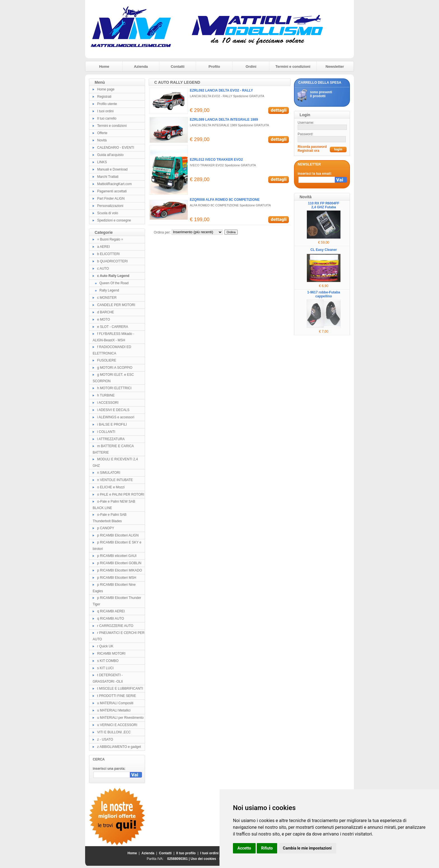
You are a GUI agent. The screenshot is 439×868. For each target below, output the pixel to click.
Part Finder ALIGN (111, 199)
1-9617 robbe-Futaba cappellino (324, 294)
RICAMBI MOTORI (111, 654)
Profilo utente (107, 104)
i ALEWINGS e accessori (116, 417)
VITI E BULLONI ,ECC (114, 732)
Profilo (214, 66)
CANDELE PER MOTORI (116, 305)
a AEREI (103, 247)
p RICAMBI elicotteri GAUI (117, 556)
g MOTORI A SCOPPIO (115, 368)
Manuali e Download (112, 169)
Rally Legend (109, 290)
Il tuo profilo (186, 853)
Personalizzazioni (110, 206)
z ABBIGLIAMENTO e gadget (119, 747)
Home (104, 66)
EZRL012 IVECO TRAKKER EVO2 (216, 160)
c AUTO (103, 269)
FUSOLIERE (107, 360)
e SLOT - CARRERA (113, 327)
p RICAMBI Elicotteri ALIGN (118, 535)
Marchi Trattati (108, 177)
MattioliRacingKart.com (114, 184)
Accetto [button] (244, 848)
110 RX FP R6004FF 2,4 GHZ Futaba (324, 205)
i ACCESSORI (108, 403)
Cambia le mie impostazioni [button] (307, 848)
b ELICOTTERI (108, 254)
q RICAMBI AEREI (111, 611)
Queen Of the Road (114, 283)
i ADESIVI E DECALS (113, 410)
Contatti (178, 66)
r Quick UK (105, 646)
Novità (102, 140)
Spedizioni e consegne (114, 220)
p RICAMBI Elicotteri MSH (117, 578)
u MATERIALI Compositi (115, 703)
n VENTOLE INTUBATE (115, 480)
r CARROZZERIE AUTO (115, 626)
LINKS (102, 162)
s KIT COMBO (108, 661)
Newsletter (335, 66)
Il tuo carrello (107, 118)
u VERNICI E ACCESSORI (117, 725)
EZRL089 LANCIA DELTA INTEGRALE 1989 (224, 120)
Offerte (102, 133)
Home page (106, 89)
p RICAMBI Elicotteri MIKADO (120, 570)
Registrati (104, 97)
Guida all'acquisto (110, 155)
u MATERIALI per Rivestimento (120, 718)
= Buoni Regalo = (110, 239)
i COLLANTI (106, 432)
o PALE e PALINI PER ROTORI (121, 494)
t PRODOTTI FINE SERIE (117, 696)
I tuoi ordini (105, 111)
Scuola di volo (108, 213)
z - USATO (105, 739)
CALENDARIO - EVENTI (116, 148)
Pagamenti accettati (112, 191)
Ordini (251, 66)
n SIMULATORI (109, 473)
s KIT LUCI (105, 668)
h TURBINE (106, 395)
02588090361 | (179, 859)
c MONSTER (107, 298)
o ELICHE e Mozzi (111, 487)
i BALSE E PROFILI (112, 424)
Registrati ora (308, 151)
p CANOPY (106, 528)
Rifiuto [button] (267, 848)
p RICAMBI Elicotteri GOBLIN (119, 563)
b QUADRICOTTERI (112, 261)
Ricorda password (312, 147)
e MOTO (104, 319)
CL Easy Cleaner (324, 250)
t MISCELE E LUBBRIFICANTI (120, 689)
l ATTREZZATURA (111, 439)
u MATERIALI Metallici (114, 710)
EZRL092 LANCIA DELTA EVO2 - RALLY (221, 90)
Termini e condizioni (293, 66)
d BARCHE (106, 312)
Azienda (141, 66)
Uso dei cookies (203, 859)
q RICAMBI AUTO (111, 619)
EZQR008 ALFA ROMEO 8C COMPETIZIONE (225, 200)
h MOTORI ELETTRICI (114, 388)
